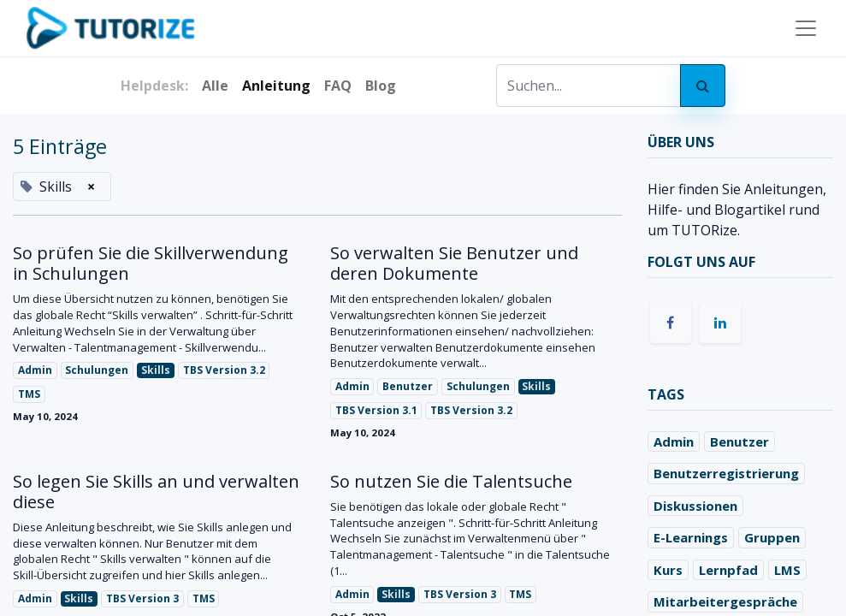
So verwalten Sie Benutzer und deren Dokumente (454, 264)
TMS (29, 394)
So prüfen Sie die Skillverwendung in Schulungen (151, 264)
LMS (787, 570)
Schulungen (97, 370)
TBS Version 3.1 (376, 410)
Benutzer (408, 386)
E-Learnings (691, 537)
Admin (35, 370)
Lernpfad (728, 570)
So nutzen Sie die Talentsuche (451, 482)
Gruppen (772, 537)
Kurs (668, 570)
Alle (215, 86)
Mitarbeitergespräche (725, 601)
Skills (156, 370)
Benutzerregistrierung (726, 473)
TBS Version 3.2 (224, 370)
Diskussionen (695, 506)
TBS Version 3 (142, 598)
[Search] (703, 86)
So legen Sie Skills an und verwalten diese (156, 492)
